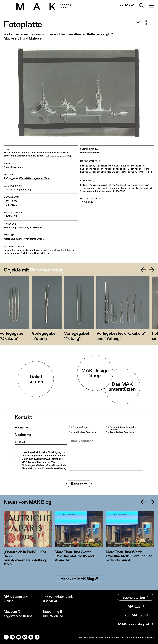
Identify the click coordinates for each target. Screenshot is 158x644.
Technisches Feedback (122, 432)
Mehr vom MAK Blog (79, 579)
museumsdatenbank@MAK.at (58, 599)
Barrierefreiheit (135, 637)
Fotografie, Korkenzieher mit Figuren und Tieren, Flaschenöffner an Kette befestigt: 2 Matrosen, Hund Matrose (39, 252)
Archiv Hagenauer (13, 167)
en (127, 5)
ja (132, 5)
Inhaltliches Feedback (84, 432)
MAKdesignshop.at (135, 624)
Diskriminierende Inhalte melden (123, 428)
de (121, 5)
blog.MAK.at (136, 615)
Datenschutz (103, 637)
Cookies (150, 637)
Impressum (118, 637)
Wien (47, 178)
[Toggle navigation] (152, 6)
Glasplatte (9, 190)
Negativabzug (23, 190)
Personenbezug (47, 270)
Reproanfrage (80, 427)
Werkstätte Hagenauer (31, 178)
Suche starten (135, 597)
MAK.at (136, 606)
